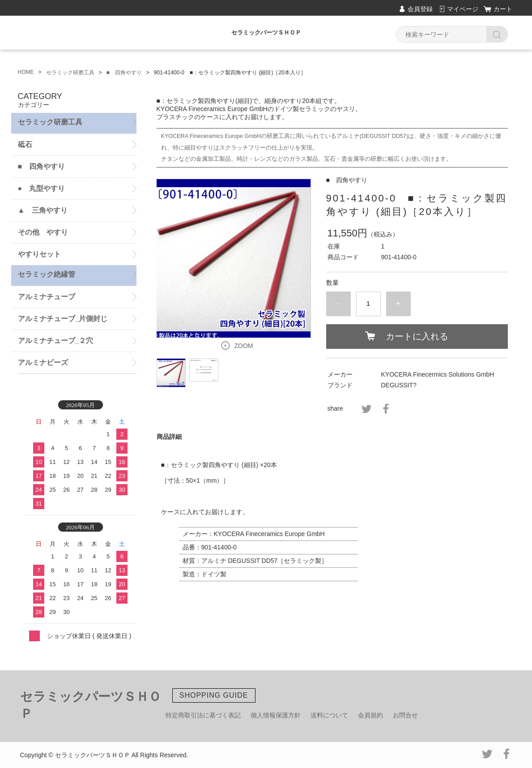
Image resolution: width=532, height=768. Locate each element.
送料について (329, 715)
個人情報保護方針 (276, 715)
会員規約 (370, 715)
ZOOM (244, 346)
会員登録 (420, 9)
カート (503, 9)
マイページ (463, 9)
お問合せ (405, 715)
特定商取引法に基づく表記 (203, 715)
